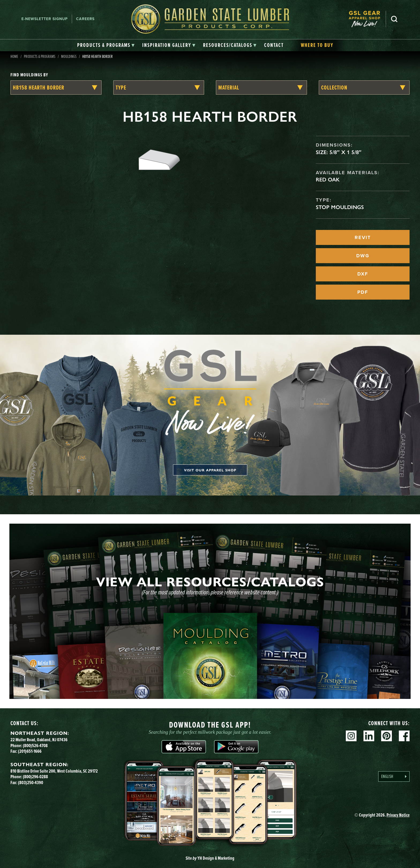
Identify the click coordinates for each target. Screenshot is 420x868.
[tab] (106, 45)
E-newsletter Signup (45, 19)
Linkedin (369, 736)
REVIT (363, 237)
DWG (363, 256)
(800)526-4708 (35, 746)
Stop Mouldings (340, 207)
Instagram (351, 736)
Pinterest (387, 736)
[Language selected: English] (394, 776)
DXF (363, 274)
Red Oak (328, 180)
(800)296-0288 (35, 777)
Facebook (404, 736)
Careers (85, 19)
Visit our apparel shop (210, 470)
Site (210, 858)
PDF (363, 292)
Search (394, 19)
